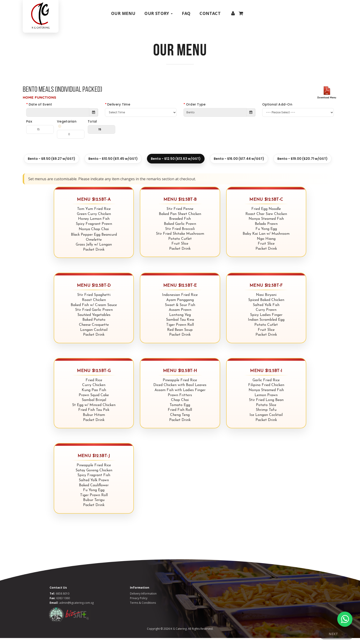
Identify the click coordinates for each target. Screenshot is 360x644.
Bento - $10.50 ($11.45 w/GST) (113, 165)
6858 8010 (63, 600)
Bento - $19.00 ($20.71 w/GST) (302, 165)
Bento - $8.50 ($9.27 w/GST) (52, 165)
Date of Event (40, 111)
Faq (186, 13)
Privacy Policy (139, 604)
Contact (210, 13)
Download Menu (327, 104)
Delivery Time (119, 111)
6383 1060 (63, 604)
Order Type (196, 111)
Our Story (159, 13)
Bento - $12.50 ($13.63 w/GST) (176, 165)
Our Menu (123, 13)
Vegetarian (69, 130)
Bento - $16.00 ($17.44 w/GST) (239, 165)
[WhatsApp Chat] (345, 619)
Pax (29, 128)
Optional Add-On (277, 111)
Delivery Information (143, 600)
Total (92, 128)
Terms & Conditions (143, 609)
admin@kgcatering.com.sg (76, 609)
